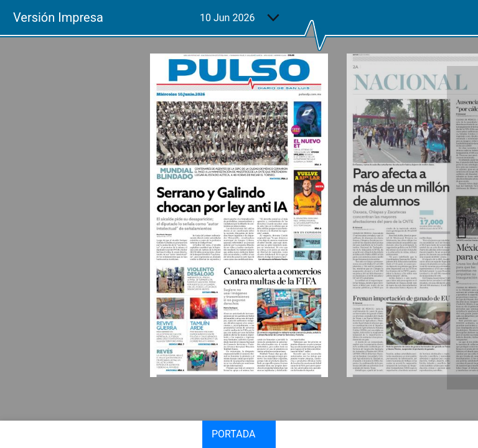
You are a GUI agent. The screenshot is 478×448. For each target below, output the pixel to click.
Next (462, 228)
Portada (233, 434)
